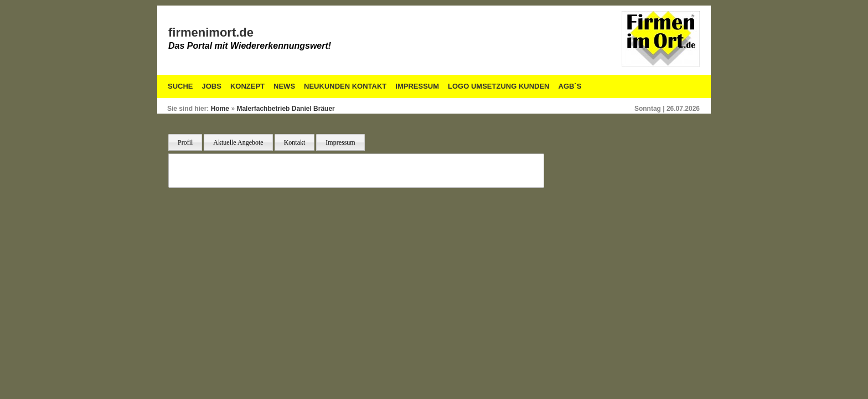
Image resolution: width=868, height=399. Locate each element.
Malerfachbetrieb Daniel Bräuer (285, 109)
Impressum (417, 86)
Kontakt (295, 142)
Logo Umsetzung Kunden (498, 86)
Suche (180, 86)
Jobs (212, 86)
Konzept (247, 86)
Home (220, 109)
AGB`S (570, 86)
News (284, 86)
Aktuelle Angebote (238, 142)
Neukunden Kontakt (345, 86)
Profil (185, 142)
